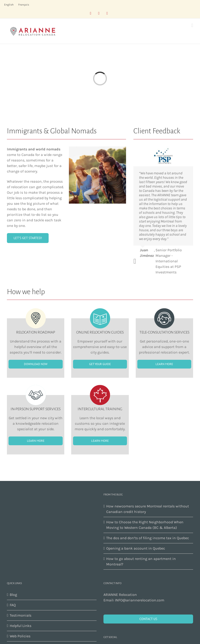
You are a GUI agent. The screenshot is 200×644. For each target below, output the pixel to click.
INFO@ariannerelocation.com (140, 600)
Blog (13, 595)
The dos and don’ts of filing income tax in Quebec (148, 538)
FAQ (13, 605)
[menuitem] (9, 5)
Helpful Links (21, 626)
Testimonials (21, 615)
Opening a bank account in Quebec (136, 548)
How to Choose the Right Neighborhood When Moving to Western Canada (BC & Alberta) (145, 525)
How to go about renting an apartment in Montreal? (141, 561)
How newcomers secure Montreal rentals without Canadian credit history (148, 509)
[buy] (28, 238)
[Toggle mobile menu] (192, 25)
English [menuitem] (9, 5)
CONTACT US (148, 619)
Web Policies (20, 636)
